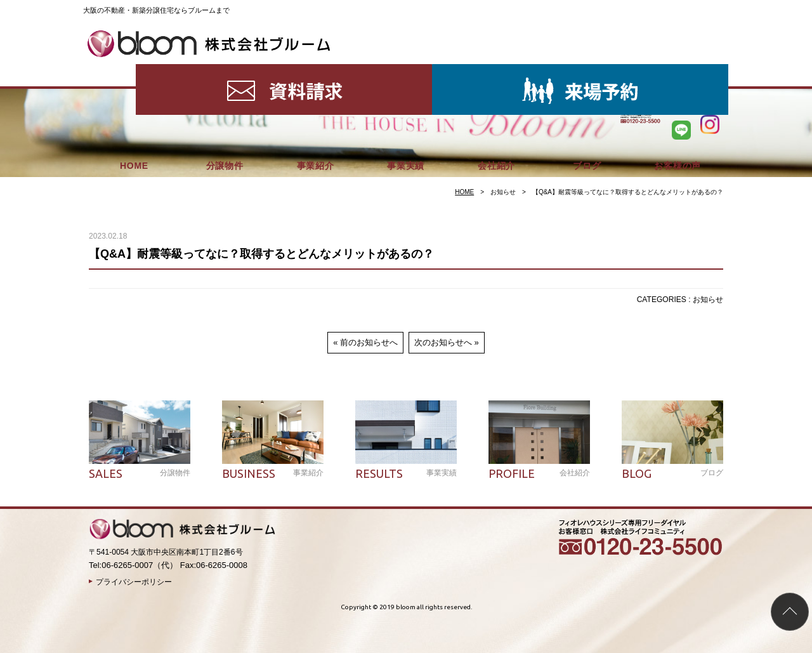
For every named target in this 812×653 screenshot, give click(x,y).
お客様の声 (678, 70)
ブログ (587, 70)
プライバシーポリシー (134, 582)
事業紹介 (316, 70)
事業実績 (406, 70)
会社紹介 (496, 70)
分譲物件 (225, 70)
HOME (134, 70)
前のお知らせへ (369, 342)
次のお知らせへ (443, 342)
